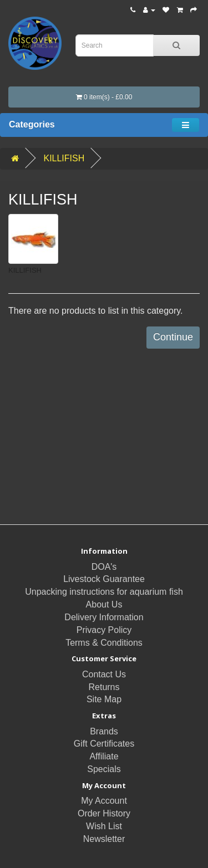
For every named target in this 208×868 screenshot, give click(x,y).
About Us (104, 604)
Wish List (104, 826)
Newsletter (104, 839)
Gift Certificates (104, 744)
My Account (104, 801)
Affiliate (104, 756)
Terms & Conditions (104, 643)
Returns (104, 687)
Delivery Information (104, 617)
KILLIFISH (64, 158)
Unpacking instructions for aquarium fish (104, 592)
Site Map (104, 699)
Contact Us (104, 674)
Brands (104, 731)
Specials (104, 769)
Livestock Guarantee (104, 579)
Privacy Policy (104, 630)
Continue (173, 337)
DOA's (104, 567)
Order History (104, 813)
